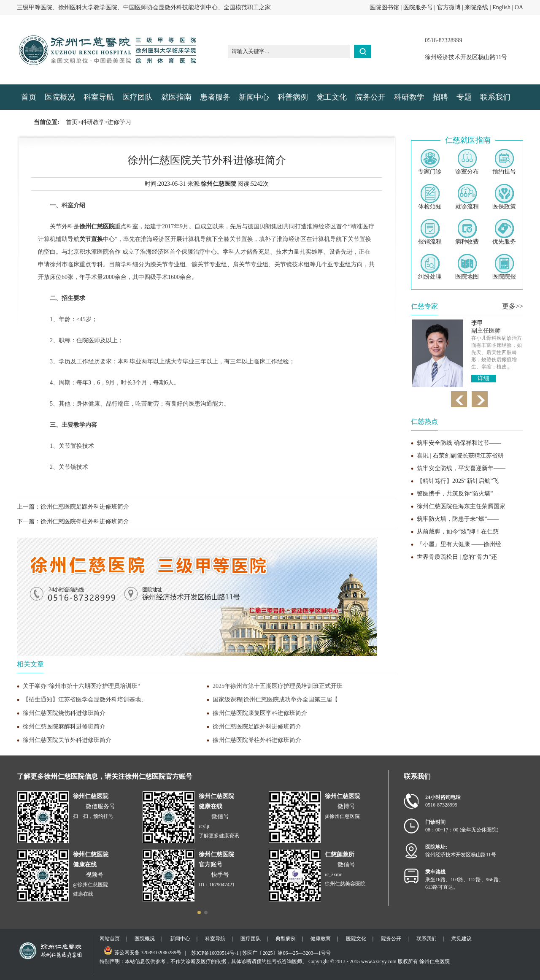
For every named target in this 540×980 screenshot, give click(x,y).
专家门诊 (430, 162)
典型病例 (286, 939)
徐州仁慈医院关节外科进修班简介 (67, 740)
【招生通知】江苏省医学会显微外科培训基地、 (85, 700)
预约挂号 (504, 162)
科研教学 (409, 97)
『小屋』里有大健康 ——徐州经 (459, 544)
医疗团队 (138, 97)
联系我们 (495, 97)
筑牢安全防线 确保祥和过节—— (459, 443)
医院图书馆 (384, 7)
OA (519, 7)
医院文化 (356, 939)
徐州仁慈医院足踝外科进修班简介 (85, 507)
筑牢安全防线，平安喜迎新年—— (461, 468)
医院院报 (504, 267)
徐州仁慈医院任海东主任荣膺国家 (461, 506)
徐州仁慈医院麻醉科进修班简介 (64, 727)
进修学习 (119, 122)
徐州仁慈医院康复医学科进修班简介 (260, 713)
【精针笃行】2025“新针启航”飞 (458, 481)
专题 (464, 97)
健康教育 (321, 939)
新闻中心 (254, 97)
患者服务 (215, 97)
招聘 (440, 97)
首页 (29, 97)
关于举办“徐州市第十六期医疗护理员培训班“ (81, 686)
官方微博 (449, 7)
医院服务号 (418, 7)
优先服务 (504, 232)
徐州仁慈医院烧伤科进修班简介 (64, 713)
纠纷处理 (430, 267)
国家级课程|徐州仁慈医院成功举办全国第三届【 (275, 700)
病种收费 (467, 232)
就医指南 (176, 97)
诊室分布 (467, 162)
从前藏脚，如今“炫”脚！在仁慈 (458, 532)
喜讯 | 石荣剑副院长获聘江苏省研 (460, 456)
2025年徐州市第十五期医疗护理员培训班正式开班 (278, 686)
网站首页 (110, 939)
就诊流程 (467, 197)
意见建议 (462, 939)
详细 (483, 378)
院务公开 (370, 97)
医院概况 (60, 97)
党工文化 (332, 97)
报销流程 (430, 232)
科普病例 (293, 97)
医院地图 (467, 267)
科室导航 (99, 97)
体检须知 (430, 197)
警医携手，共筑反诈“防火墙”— (458, 494)
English (501, 7)
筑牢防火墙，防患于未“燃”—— (458, 519)
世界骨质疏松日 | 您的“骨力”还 (457, 557)
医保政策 (504, 197)
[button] (199, 912)
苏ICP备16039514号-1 (215, 953)
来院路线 (476, 7)
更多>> (513, 306)
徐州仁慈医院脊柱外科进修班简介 (85, 521)
